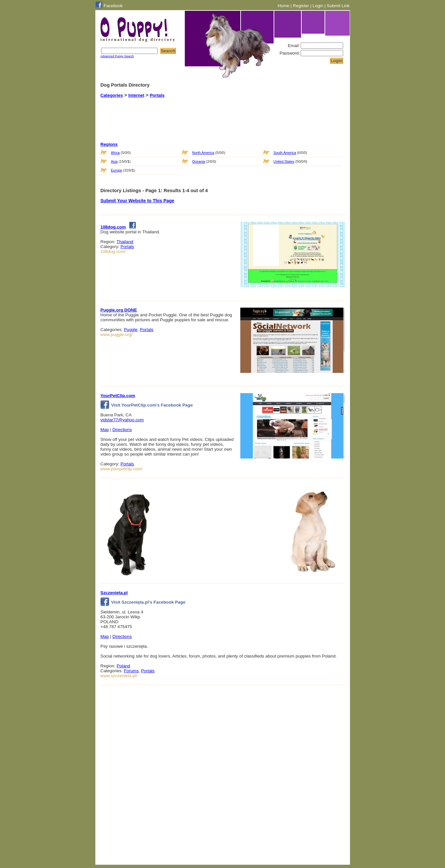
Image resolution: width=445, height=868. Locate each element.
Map (105, 430)
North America (203, 153)
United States (284, 161)
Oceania (199, 161)
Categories (112, 95)
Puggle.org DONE (119, 310)
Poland (123, 666)
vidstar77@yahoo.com (122, 420)
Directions (122, 430)
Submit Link (338, 6)
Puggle (131, 330)
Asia (114, 161)
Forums (131, 671)
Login (318, 6)
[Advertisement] (215, 114)
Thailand (125, 242)
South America (285, 153)
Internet (136, 95)
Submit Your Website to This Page (137, 201)
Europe (117, 170)
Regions (109, 144)
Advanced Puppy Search (117, 56)
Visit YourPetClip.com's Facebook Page (147, 405)
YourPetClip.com (118, 396)
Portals (157, 95)
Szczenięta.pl (114, 593)
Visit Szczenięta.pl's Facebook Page (143, 602)
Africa (115, 153)
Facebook (113, 6)
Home (283, 6)
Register (301, 6)
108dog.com (113, 227)
